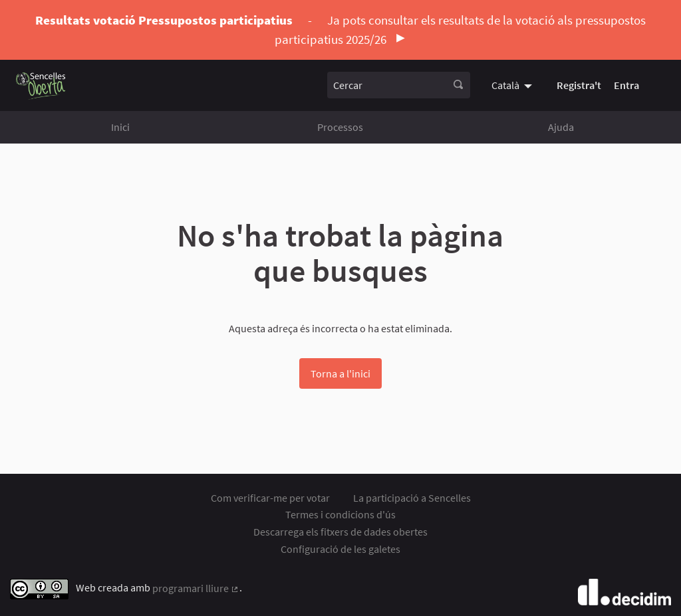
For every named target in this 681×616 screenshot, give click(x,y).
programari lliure (196, 588)
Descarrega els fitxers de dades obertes (340, 532)
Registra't (579, 85)
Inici (120, 127)
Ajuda (561, 127)
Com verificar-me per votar (270, 498)
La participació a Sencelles (412, 498)
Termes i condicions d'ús (340, 514)
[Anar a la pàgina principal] (41, 85)
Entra (626, 85)
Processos (340, 127)
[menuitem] (513, 85)
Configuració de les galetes (340, 549)
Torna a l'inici (340, 373)
